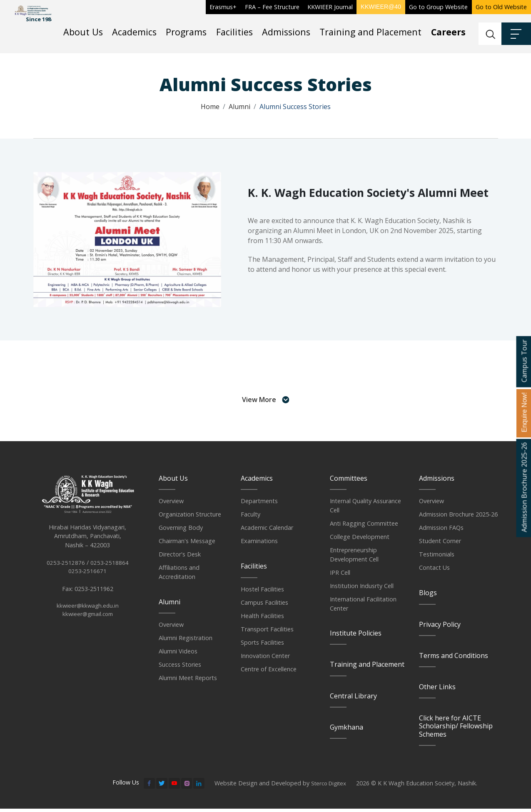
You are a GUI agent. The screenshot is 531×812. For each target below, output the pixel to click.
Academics (134, 32)
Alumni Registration (186, 641)
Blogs (428, 596)
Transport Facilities (267, 632)
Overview (171, 505)
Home (210, 107)
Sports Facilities (262, 646)
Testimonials (437, 558)
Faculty (251, 518)
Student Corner (440, 545)
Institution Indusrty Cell (362, 589)
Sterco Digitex (330, 786)
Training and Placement (370, 32)
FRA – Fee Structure (272, 7)
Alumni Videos (178, 654)
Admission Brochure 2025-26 (458, 518)
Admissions (286, 32)
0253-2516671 (88, 583)
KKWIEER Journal (330, 7)
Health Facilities (262, 619)
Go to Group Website (438, 7)
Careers (448, 32)
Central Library (353, 699)
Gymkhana (347, 730)
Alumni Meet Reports (188, 681)
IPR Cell (340, 576)
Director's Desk (180, 558)
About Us (83, 32)
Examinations (259, 545)
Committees (349, 482)
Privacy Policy (440, 628)
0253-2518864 (110, 574)
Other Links (437, 690)
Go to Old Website (501, 7)
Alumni (239, 107)
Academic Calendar (267, 531)
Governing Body (181, 531)
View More (265, 402)
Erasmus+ (223, 7)
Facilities (234, 32)
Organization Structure (190, 518)
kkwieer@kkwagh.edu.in (87, 618)
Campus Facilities (264, 606)
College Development (360, 540)
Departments (259, 505)
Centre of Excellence (269, 672)
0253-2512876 (66, 574)
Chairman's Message (187, 545)
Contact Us (434, 571)
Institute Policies (356, 636)
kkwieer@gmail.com (87, 627)
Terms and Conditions (454, 659)
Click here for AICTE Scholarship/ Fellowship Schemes (456, 729)
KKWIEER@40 (381, 7)
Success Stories (180, 668)
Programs (186, 32)
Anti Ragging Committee (364, 527)
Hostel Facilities (262, 592)
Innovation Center (265, 659)
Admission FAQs (441, 531)
